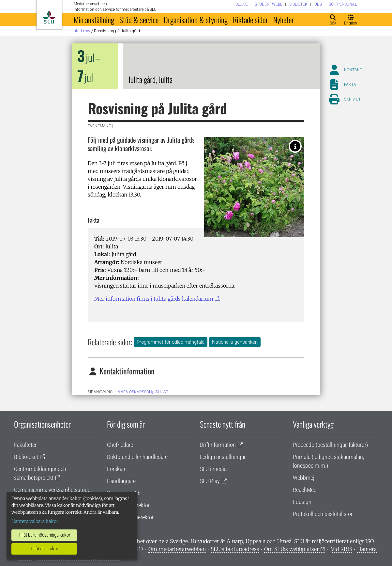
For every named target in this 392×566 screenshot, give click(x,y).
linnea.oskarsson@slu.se (141, 392)
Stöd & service (139, 20)
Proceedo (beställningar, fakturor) (330, 445)
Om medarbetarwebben (177, 549)
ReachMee (305, 490)
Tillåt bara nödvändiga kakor (44, 535)
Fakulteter (25, 445)
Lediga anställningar (223, 457)
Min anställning (94, 20)
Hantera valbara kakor (35, 521)
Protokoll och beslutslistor (323, 514)
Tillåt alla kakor (44, 549)
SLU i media (213, 469)
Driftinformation (218, 445)
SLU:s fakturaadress (235, 549)
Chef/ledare (120, 445)
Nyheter (284, 20)
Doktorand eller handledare (137, 457)
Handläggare (121, 481)
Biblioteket (26, 457)
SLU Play (210, 481)
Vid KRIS (342, 549)
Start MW (82, 31)
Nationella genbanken (235, 342)
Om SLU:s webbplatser (292, 549)
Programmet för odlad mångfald (171, 342)
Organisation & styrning (196, 20)
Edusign (302, 502)
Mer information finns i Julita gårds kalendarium (154, 299)
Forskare (117, 469)
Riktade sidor (250, 20)
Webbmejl (304, 478)
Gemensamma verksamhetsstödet (53, 490)
